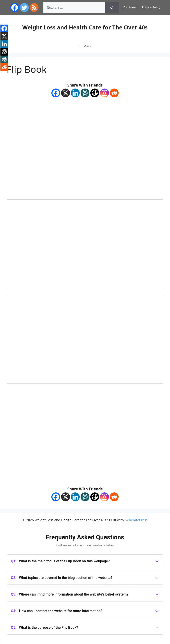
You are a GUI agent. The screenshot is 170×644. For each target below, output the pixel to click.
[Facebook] (56, 93)
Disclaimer (131, 7)
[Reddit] (114, 93)
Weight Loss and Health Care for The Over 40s (85, 27)
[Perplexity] (85, 93)
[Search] (112, 8)
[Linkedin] (75, 93)
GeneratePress (136, 520)
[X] (66, 93)
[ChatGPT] (95, 93)
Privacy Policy (151, 7)
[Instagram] (104, 93)
